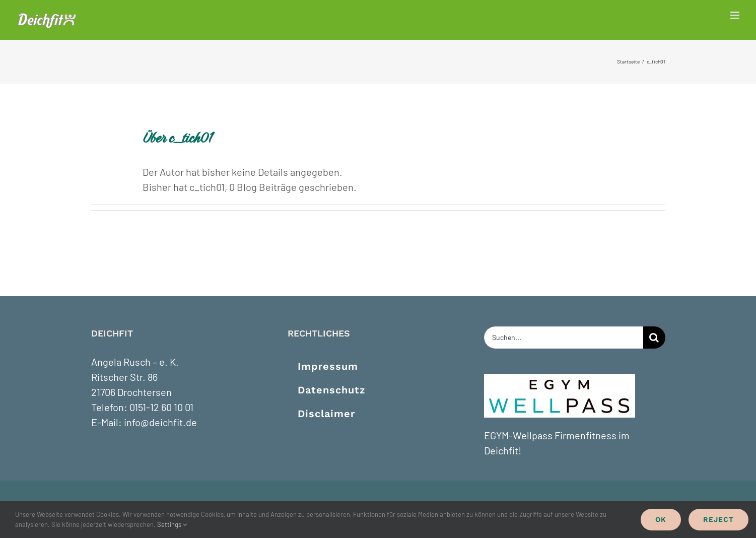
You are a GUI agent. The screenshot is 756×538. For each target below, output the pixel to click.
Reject (718, 519)
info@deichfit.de (160, 422)
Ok (661, 519)
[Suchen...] (564, 338)
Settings (172, 524)
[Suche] (654, 338)
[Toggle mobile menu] (736, 15)
